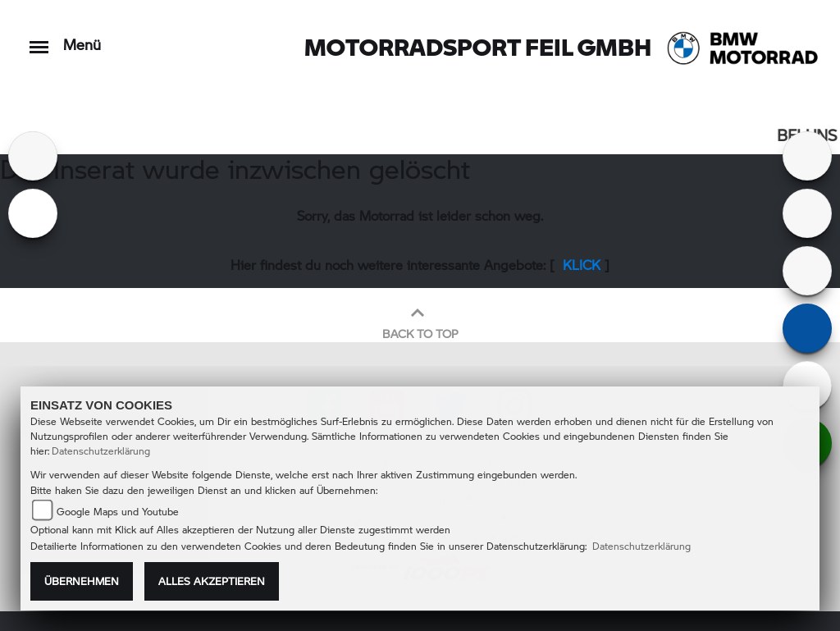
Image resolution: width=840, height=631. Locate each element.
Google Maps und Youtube (118, 512)
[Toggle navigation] (39, 39)
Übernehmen (82, 581)
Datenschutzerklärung (101, 451)
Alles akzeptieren (212, 581)
